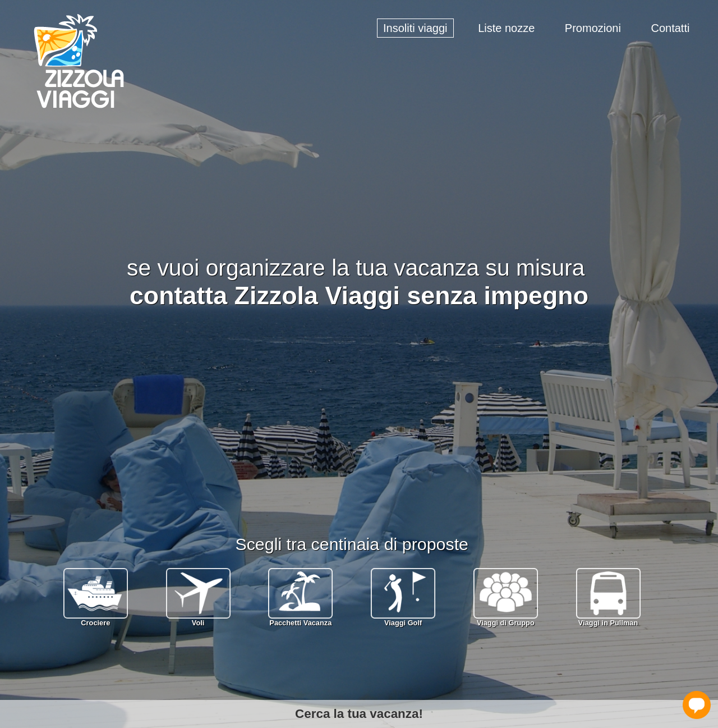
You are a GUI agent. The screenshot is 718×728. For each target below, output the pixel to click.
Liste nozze (506, 28)
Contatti (670, 28)
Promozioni (593, 28)
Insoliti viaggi (415, 28)
